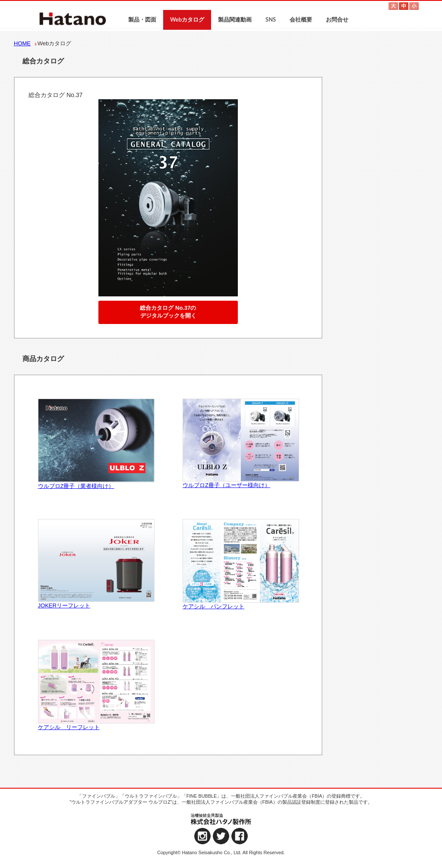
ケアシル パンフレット (240, 565)
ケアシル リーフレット (96, 685)
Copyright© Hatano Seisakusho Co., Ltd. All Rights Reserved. (221, 852)
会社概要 (301, 19)
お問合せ (337, 19)
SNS (271, 19)
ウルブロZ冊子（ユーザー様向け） (240, 443)
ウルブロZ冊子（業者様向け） (96, 444)
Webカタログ (187, 19)
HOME (22, 43)
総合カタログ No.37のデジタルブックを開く (168, 312)
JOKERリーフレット (96, 564)
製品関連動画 (235, 19)
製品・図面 (142, 19)
